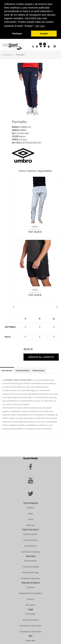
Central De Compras (31, 552)
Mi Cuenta (30, 605)
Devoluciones (30, 561)
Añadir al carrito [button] (41, 357)
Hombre (31, 508)
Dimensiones (39, 370)
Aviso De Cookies (31, 620)
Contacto (30, 587)
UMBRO (35, 227)
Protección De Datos (30, 578)
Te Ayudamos (31, 546)
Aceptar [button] (44, 34)
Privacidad (30, 614)
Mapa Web (31, 641)
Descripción (7, 370)
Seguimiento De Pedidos (30, 593)
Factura (30, 599)
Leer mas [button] (40, 26)
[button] (14, 307)
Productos (7, 55)
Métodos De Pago (30, 572)
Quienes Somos (30, 534)
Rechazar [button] (17, 34)
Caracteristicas (23, 370)
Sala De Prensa (31, 540)
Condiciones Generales (30, 632)
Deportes (30, 525)
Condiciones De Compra (31, 626)
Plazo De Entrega (30, 567)
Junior (30, 519)
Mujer (30, 514)
